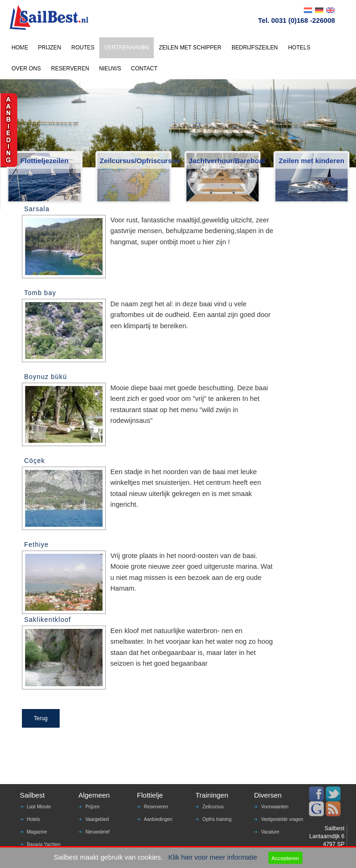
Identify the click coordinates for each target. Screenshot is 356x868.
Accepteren (285, 858)
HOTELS (299, 48)
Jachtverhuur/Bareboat (224, 161)
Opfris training (217, 819)
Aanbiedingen (158, 819)
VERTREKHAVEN (127, 48)
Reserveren (156, 807)
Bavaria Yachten (44, 844)
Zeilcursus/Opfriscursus (135, 161)
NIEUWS (110, 69)
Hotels (34, 819)
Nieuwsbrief (97, 832)
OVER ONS (26, 69)
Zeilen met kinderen (311, 161)
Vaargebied (97, 819)
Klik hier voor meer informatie (213, 857)
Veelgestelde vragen (282, 819)
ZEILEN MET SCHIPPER (190, 48)
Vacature (270, 832)
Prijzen (92, 807)
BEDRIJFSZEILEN (255, 48)
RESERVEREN (70, 69)
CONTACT (144, 69)
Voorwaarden (275, 807)
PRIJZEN (49, 48)
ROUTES (83, 48)
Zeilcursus (213, 807)
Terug (41, 718)
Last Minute (39, 807)
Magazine (37, 832)
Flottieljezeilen (44, 161)
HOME (20, 48)
